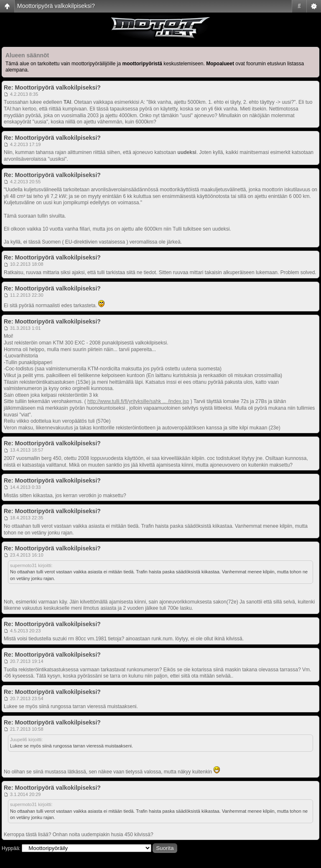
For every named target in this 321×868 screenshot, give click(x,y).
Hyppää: (11, 848)
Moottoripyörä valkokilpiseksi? (56, 6)
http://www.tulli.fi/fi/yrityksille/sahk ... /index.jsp (138, 401)
